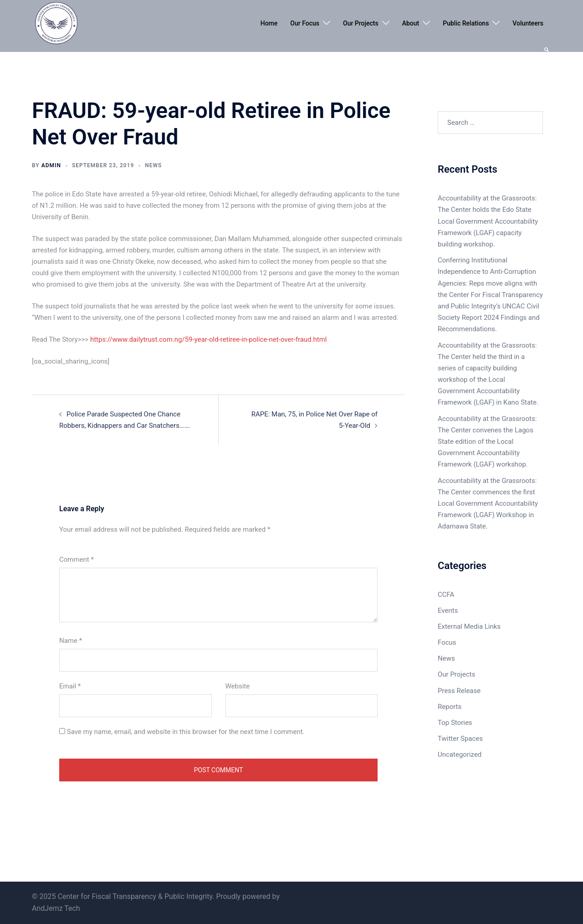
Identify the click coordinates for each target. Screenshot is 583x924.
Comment (77, 560)
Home (269, 23)
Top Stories (455, 723)
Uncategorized (460, 755)
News (153, 165)
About (411, 23)
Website (238, 686)
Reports (450, 707)
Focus (447, 642)
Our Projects (361, 23)
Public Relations (466, 23)
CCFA (446, 595)
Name (71, 641)
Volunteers (528, 23)
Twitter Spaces (460, 739)
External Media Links (469, 626)
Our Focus (305, 23)
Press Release (459, 691)
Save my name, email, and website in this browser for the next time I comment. (186, 732)
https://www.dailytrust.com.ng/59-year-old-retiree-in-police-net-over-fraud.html (209, 339)
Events (448, 611)
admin (51, 165)
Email (70, 686)
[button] (547, 49)
